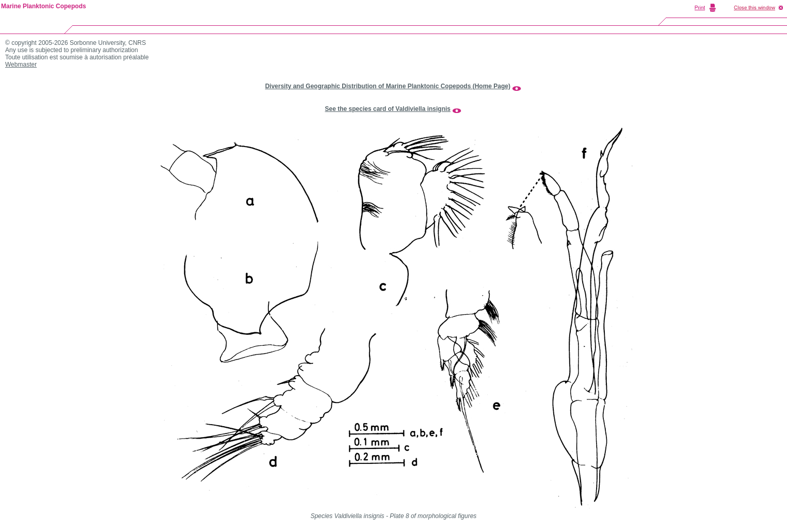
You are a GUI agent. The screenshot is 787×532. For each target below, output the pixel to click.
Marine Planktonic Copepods (44, 6)
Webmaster (21, 65)
